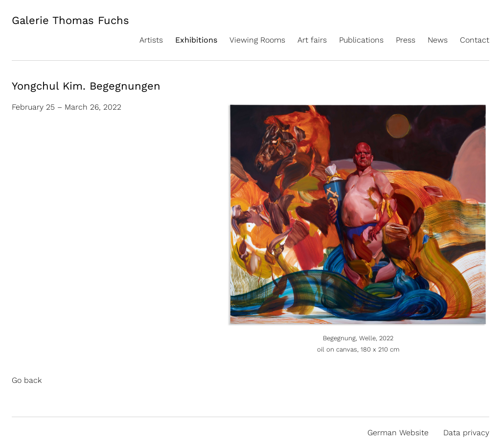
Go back (27, 380)
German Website (398, 433)
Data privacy (466, 433)
